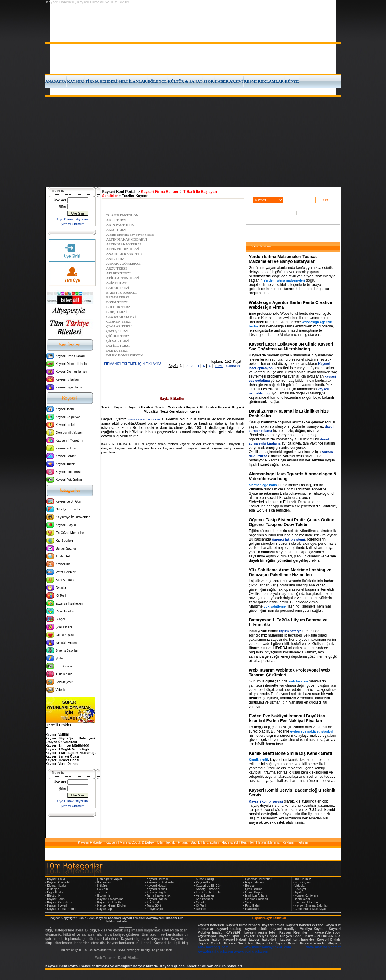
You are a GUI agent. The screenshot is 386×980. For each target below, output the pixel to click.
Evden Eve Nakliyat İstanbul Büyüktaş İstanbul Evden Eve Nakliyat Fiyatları (287, 718)
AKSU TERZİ (117, 230)
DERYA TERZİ (118, 350)
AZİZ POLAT (117, 283)
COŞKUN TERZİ (119, 321)
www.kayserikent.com (144, 419)
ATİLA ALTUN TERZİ (123, 278)
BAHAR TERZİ (118, 288)
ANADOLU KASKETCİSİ (126, 254)
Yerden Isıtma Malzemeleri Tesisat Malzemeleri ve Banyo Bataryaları (283, 259)
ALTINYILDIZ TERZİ (123, 249)
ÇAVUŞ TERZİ (117, 331)
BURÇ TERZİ (117, 312)
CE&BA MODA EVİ (121, 317)
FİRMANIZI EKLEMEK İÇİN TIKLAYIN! (133, 364)
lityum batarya (290, 631)
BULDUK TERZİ (119, 307)
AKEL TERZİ (117, 220)
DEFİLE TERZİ (118, 346)
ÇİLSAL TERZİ (118, 341)
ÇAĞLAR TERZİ (119, 326)
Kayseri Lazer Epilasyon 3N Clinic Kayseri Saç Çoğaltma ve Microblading (291, 346)
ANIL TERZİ (116, 259)
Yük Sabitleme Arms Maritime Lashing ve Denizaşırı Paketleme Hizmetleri (290, 572)
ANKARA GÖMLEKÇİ (123, 263)
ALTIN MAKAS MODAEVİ (127, 239)
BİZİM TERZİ (117, 302)
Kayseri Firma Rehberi (160, 192)
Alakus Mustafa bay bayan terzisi (130, 235)
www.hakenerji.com (213, 947)
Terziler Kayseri (135, 196)
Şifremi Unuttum (73, 224)
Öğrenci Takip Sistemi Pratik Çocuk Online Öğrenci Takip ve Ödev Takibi (291, 522)
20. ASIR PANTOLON (122, 215)
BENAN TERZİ (118, 297)
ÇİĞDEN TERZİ (119, 336)
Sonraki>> (233, 366)
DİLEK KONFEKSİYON (125, 355)
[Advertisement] (193, 142)
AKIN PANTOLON (120, 225)
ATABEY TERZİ (119, 273)
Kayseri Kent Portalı (119, 192)
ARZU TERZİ (117, 268)
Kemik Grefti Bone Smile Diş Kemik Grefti (290, 753)
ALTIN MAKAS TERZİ (124, 244)
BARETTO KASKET (122, 292)
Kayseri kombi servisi (266, 801)
